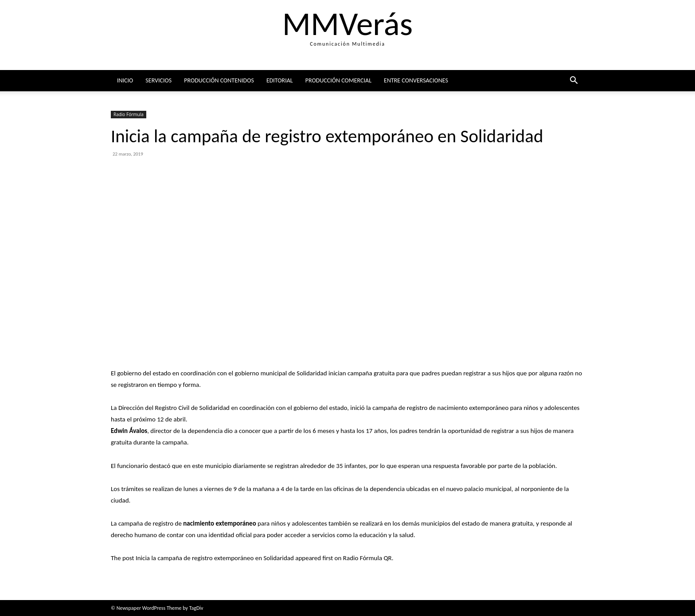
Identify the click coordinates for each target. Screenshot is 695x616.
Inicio (125, 80)
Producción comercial (338, 80)
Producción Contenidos (219, 80)
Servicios (158, 80)
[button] (574, 81)
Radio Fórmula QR (367, 558)
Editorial (280, 80)
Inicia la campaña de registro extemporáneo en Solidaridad (215, 558)
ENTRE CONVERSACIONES (416, 80)
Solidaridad (312, 373)
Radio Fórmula (129, 114)
